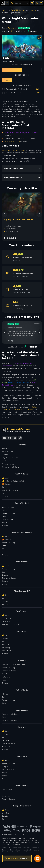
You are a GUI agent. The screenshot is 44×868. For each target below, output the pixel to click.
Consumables (8, 519)
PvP (3, 493)
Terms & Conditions (10, 467)
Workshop (6, 648)
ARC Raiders (22, 631)
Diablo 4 (22, 661)
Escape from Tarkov (22, 806)
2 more (5, 526)
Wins (4, 717)
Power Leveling (8, 513)
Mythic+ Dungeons (10, 490)
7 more (5, 496)
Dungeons (6, 552)
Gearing (5, 546)
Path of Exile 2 (22, 503)
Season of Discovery (11, 624)
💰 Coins (6, 635)
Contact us (7, 461)
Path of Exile (22, 690)
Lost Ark (22, 727)
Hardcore (6, 621)
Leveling (6, 601)
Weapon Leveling (9, 799)
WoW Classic (22, 611)
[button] (37, 3)
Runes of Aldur (8, 507)
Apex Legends (22, 710)
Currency (6, 510)
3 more (5, 683)
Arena (4, 773)
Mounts (5, 604)
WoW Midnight (22, 474)
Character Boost (9, 578)
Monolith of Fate (9, 770)
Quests (5, 816)
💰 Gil (5, 595)
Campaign (6, 796)
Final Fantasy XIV (22, 591)
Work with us (8, 452)
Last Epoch (22, 756)
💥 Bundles (7, 484)
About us (6, 449)
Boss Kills (6, 645)
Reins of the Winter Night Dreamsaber (21, 133)
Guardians (6, 746)
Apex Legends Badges (11, 714)
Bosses (5, 522)
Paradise (6, 740)
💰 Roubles (7, 810)
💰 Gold (5, 478)
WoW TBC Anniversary (22, 532)
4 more (5, 555)
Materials (6, 677)
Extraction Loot (9, 651)
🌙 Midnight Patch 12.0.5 (13, 481)
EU (12, 70)
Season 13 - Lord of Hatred (13, 665)
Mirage (5, 694)
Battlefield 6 (22, 786)
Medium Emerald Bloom (19, 382)
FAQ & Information (10, 458)
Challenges (7, 575)
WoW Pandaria (22, 562)
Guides (5, 455)
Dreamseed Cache (12, 141)
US (32, 70)
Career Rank (7, 790)
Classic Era (7, 618)
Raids (4, 487)
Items (4, 516)
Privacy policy (8, 464)
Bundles (5, 674)
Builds (5, 703)
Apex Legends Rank (10, 720)
